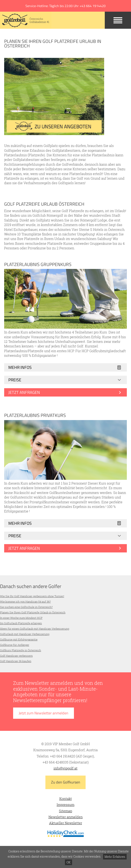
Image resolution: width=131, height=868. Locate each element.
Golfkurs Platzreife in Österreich (21, 650)
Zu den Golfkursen (66, 782)
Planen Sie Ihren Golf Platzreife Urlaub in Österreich (33, 612)
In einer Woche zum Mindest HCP (21, 618)
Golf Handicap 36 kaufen (16, 661)
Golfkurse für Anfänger (15, 645)
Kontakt (66, 799)
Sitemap (65, 811)
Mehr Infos (20, 367)
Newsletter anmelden (66, 817)
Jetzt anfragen (24, 392)
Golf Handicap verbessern (16, 656)
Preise (15, 380)
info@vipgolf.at (65, 768)
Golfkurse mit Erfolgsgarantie (19, 639)
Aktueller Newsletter (66, 823)
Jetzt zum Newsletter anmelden (44, 713)
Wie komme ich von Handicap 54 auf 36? (25, 602)
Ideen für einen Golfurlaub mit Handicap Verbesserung (35, 629)
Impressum (65, 805)
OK (69, 862)
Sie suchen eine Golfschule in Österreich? (26, 607)
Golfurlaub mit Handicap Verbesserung (25, 634)
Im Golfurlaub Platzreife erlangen (21, 623)
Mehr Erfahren (115, 857)
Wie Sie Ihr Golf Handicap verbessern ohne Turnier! (32, 596)
